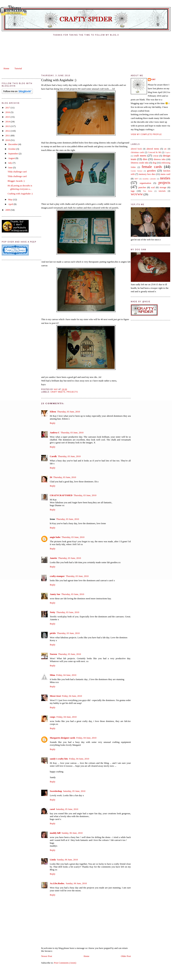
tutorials (162, 191)
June (11, 167)
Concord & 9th (155, 152)
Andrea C (55, 433)
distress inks (160, 159)
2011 (8, 135)
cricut (156, 156)
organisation (145, 183)
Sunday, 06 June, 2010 (72, 833)
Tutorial (18, 68)
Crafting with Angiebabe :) (20, 194)
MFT (136, 179)
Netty (52, 612)
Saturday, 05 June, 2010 (74, 791)
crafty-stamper (57, 576)
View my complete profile (146, 134)
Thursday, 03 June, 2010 (69, 412)
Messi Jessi (55, 696)
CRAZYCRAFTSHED (61, 495)
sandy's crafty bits (59, 759)
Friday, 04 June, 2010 (66, 675)
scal (153, 187)
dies (145, 159)
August (12, 158)
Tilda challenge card (17, 172)
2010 (8, 140)
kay (154, 79)
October (12, 149)
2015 (8, 117)
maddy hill (55, 833)
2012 (8, 131)
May (11, 199)
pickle (53, 633)
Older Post (126, 956)
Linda (53, 860)
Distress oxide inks (140, 163)
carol (52, 809)
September (14, 154)
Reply (53, 423)
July (10, 163)
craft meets (58, 392)
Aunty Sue (55, 594)
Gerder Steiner (137, 171)
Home (6, 68)
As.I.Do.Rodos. (57, 883)
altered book (136, 149)
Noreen (53, 654)
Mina (52, 675)
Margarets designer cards (63, 738)
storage (163, 187)
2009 (8, 210)
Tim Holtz (148, 191)
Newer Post (47, 956)
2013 (8, 126)
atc (165, 149)
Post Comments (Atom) (65, 963)
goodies (151, 171)
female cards (152, 167)
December (13, 144)
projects (72, 392)
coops (53, 717)
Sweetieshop (56, 791)
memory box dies (147, 174)
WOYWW (137, 194)
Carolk (53, 456)
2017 (8, 108)
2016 (8, 112)
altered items (153, 149)
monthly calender (149, 179)
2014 (8, 122)
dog (154, 163)
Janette (53, 558)
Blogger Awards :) (16, 181)
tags (133, 191)
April (11, 204)
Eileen (53, 412)
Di (51, 477)
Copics (168, 152)
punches (142, 187)
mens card (165, 174)
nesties (165, 178)
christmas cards (137, 152)
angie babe (55, 537)
